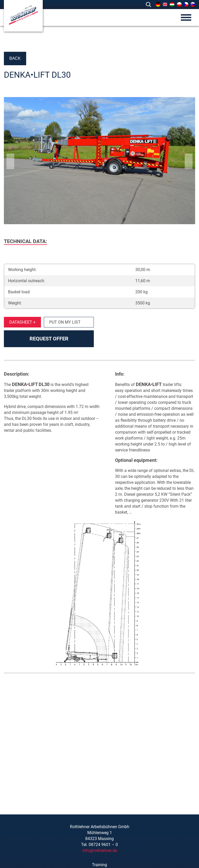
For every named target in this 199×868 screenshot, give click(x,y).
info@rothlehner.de (100, 851)
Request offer (49, 339)
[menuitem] (158, 4)
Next (189, 161)
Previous (10, 161)
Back (15, 58)
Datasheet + (22, 322)
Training (99, 865)
